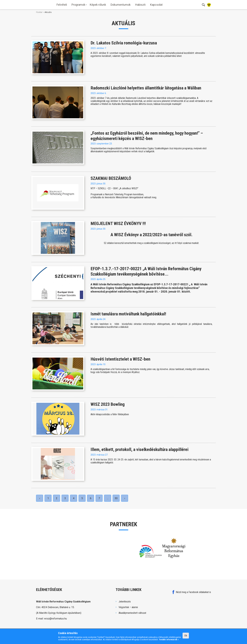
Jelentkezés (125, 602)
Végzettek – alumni (128, 607)
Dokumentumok (121, 5)
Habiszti (140, 5)
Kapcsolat (156, 5)
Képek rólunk (98, 5)
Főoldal (39, 12)
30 (116, 498)
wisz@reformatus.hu (55, 619)
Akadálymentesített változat (132, 613)
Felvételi (62, 5)
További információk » (169, 640)
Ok (186, 636)
